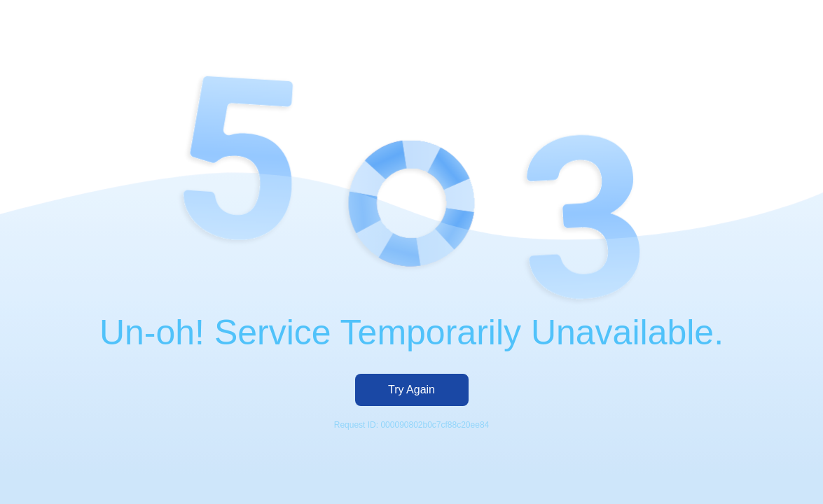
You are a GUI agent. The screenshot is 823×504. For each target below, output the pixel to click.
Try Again (411, 390)
